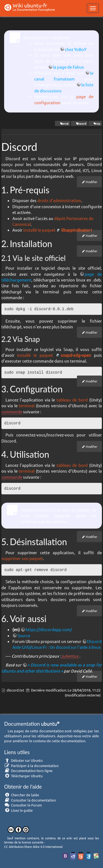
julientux (70, 656)
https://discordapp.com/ (49, 629)
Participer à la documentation (31, 766)
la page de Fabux (69, 67)
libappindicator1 (77, 230)
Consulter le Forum (23, 805)
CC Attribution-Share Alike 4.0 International (33, 846)
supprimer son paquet (22, 558)
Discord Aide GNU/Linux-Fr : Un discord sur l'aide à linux (57, 644)
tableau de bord (72, 400)
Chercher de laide (22, 795)
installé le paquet (39, 230)
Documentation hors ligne (28, 771)
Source (24, 635)
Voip (95, 123)
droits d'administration (59, 200)
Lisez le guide (18, 810)
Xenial (62, 123)
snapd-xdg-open (76, 355)
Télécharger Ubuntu (23, 776)
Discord (79, 123)
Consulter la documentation (30, 800)
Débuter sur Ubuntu (23, 760)
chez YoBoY (76, 49)
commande (12, 412)
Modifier (91, 182)
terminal (27, 405)
